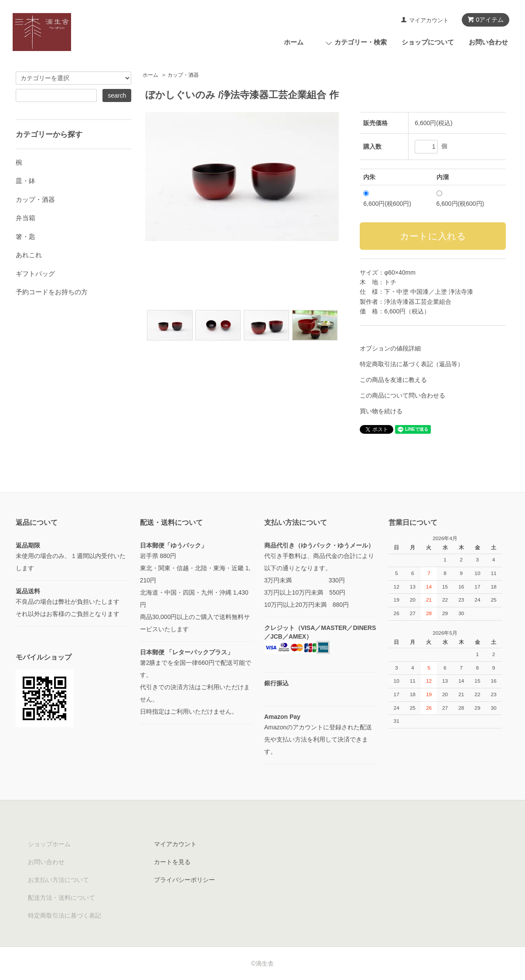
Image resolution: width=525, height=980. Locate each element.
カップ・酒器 (183, 75)
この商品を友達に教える (393, 380)
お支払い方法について (58, 880)
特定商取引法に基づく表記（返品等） (412, 364)
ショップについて (428, 42)
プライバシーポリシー (184, 880)
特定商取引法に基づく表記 (65, 915)
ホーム (294, 42)
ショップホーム (49, 844)
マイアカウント (429, 20)
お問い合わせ (488, 42)
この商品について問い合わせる (402, 395)
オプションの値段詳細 (390, 348)
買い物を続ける (381, 411)
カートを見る (172, 862)
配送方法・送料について (61, 898)
